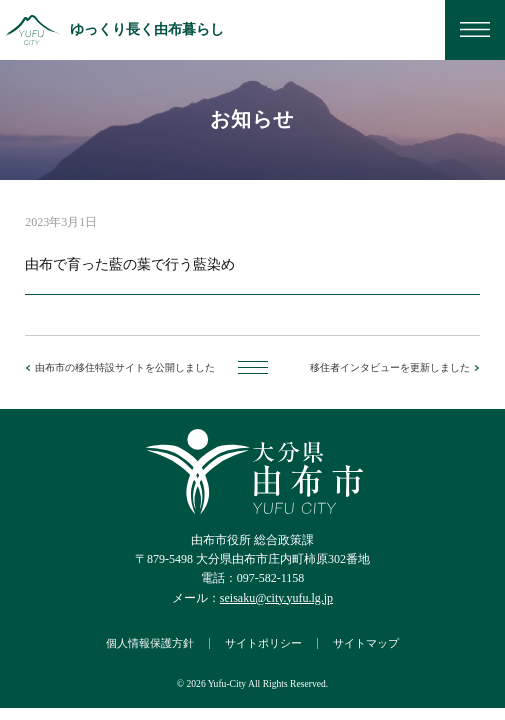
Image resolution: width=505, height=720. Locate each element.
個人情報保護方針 (150, 643)
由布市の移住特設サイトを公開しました (125, 367)
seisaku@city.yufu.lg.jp (276, 598)
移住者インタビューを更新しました (390, 367)
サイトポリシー (263, 643)
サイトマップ (366, 643)
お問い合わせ (413, 30)
